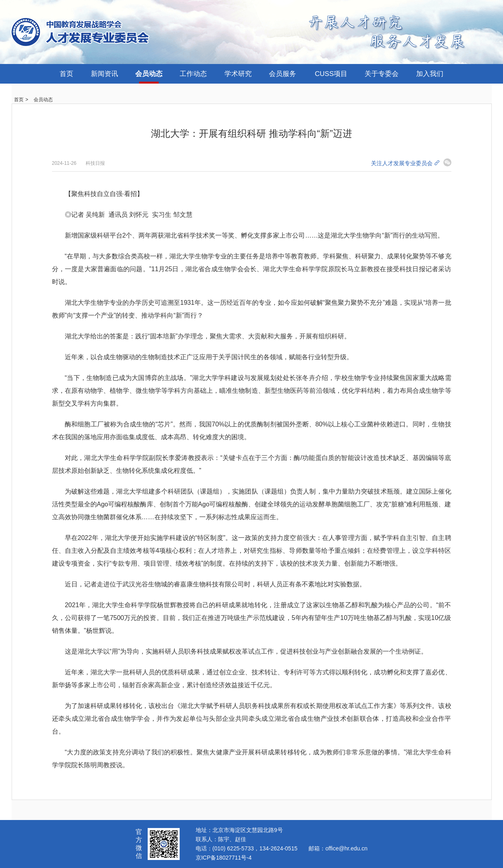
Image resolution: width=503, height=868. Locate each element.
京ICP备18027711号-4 (224, 858)
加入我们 (430, 74)
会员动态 (149, 74)
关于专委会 (382, 74)
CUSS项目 (331, 74)
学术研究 (238, 74)
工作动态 (193, 74)
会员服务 (283, 74)
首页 (66, 74)
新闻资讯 (104, 74)
